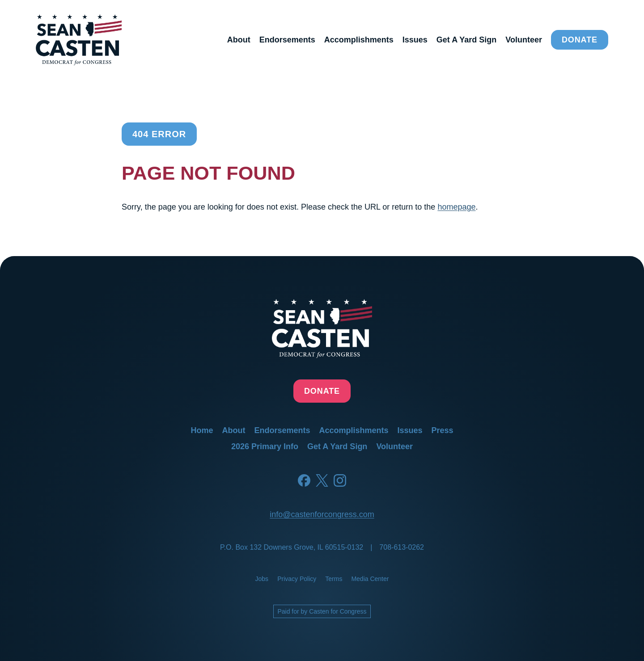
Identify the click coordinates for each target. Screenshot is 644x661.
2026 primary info (265, 446)
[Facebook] (304, 480)
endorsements (287, 40)
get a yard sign (466, 40)
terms (334, 579)
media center (370, 579)
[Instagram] (340, 480)
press (443, 430)
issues (415, 40)
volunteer (524, 40)
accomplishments (359, 40)
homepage (456, 207)
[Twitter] (322, 480)
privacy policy (297, 579)
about (239, 40)
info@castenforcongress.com (322, 514)
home (202, 430)
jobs (262, 579)
